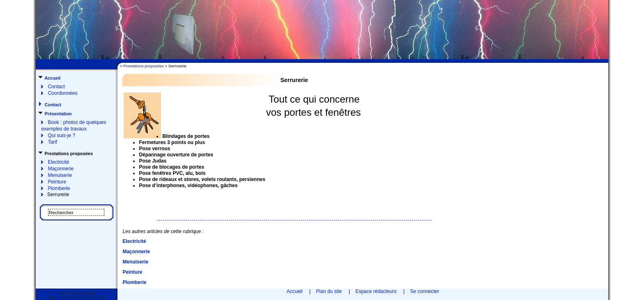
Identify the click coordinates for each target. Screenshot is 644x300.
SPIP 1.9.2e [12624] (77, 293)
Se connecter (425, 291)
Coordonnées (62, 93)
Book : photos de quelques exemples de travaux (74, 126)
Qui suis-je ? (61, 135)
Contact (56, 87)
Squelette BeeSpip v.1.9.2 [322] (77, 297)
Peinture (57, 182)
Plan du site (329, 291)
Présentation (58, 114)
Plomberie (59, 188)
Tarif (52, 142)
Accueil (52, 78)
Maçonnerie (61, 169)
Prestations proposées (144, 66)
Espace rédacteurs (376, 291)
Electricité (58, 162)
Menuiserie (60, 175)
